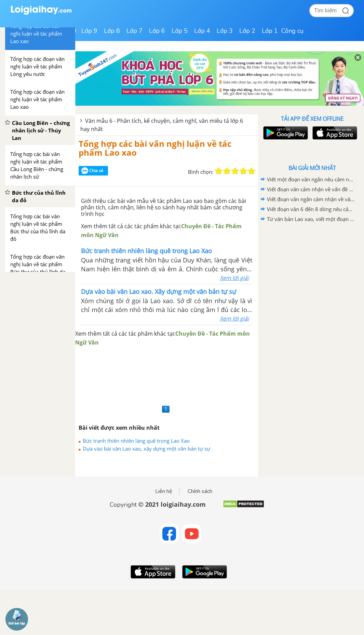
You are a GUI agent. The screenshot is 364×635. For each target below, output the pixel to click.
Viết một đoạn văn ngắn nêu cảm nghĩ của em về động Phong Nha (311, 179)
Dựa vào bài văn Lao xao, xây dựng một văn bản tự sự (146, 449)
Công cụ (292, 31)
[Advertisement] (167, 375)
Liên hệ (164, 491)
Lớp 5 (180, 31)
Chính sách (200, 491)
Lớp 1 (270, 31)
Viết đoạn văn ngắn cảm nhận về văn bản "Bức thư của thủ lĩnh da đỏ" (311, 199)
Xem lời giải (234, 278)
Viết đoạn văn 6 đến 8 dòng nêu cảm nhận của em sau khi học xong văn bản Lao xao (311, 209)
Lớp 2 (247, 31)
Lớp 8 (112, 31)
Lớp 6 (157, 31)
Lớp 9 (89, 31)
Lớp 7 (134, 31)
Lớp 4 (202, 31)
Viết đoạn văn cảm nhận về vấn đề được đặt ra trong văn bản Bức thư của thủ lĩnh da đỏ (311, 189)
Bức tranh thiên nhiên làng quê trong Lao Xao (136, 441)
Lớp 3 (225, 31)
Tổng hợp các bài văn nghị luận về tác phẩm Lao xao (155, 148)
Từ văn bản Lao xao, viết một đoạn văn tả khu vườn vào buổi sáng (311, 219)
